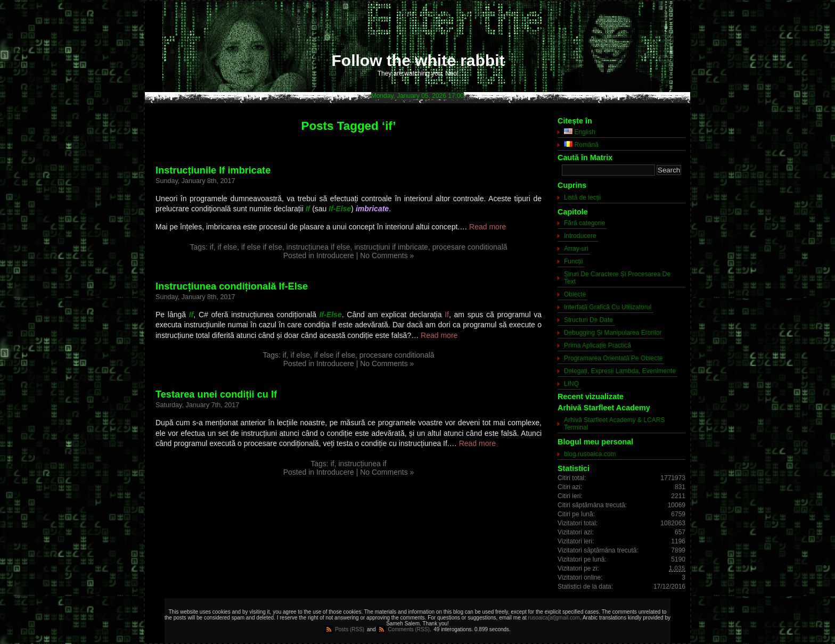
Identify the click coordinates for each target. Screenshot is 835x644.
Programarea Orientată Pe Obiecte (613, 358)
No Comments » (387, 255)
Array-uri (576, 249)
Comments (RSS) (408, 629)
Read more (488, 227)
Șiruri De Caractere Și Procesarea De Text (617, 278)
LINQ (571, 384)
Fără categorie (584, 223)
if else (228, 247)
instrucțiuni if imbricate (391, 247)
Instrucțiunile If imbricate (213, 170)
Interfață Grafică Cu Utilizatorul (608, 307)
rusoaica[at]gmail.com (554, 618)
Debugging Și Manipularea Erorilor (613, 333)
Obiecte (575, 294)
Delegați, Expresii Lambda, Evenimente (620, 371)
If (447, 315)
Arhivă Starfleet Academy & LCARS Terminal (614, 424)
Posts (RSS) (350, 629)
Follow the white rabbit (418, 60)
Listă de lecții (582, 197)
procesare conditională (470, 247)
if (212, 247)
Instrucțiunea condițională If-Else (232, 286)
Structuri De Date (588, 320)
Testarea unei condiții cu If (216, 394)
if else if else (262, 247)
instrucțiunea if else (318, 247)
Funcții (573, 261)
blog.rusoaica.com (590, 454)
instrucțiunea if (362, 464)
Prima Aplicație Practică (597, 345)
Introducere (335, 255)
